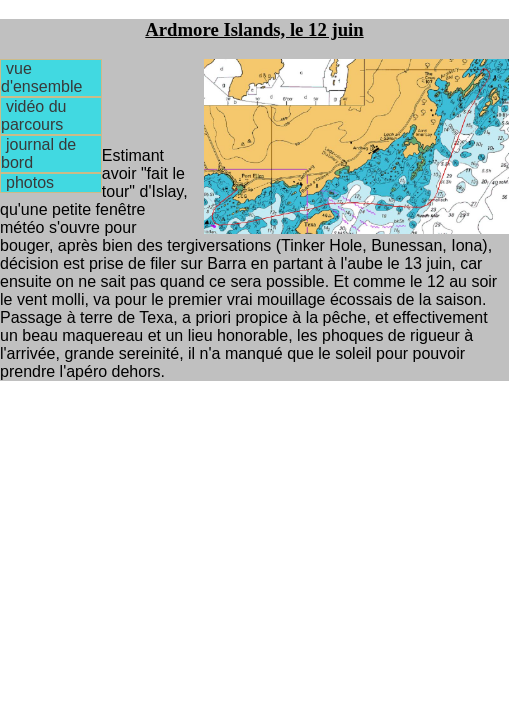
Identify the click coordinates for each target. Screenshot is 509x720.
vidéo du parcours (33, 115)
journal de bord (38, 153)
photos (30, 182)
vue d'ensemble (41, 77)
